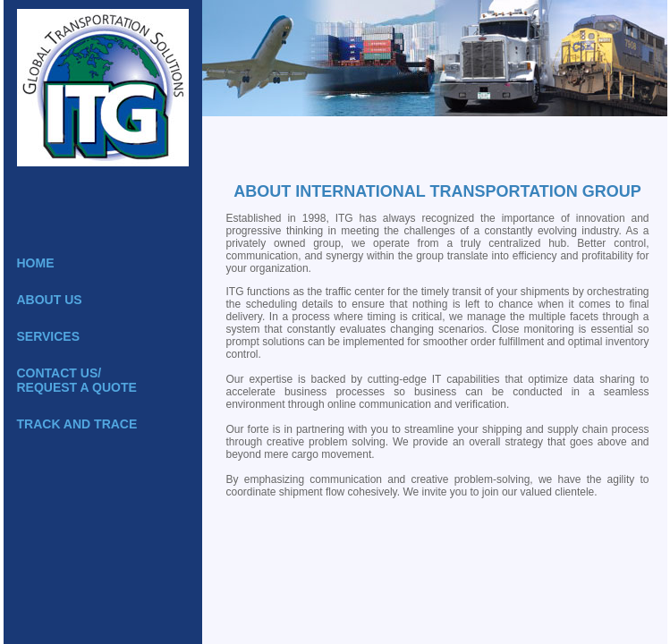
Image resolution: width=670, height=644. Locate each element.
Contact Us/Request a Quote (77, 380)
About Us (50, 300)
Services (49, 336)
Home (36, 263)
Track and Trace (77, 424)
